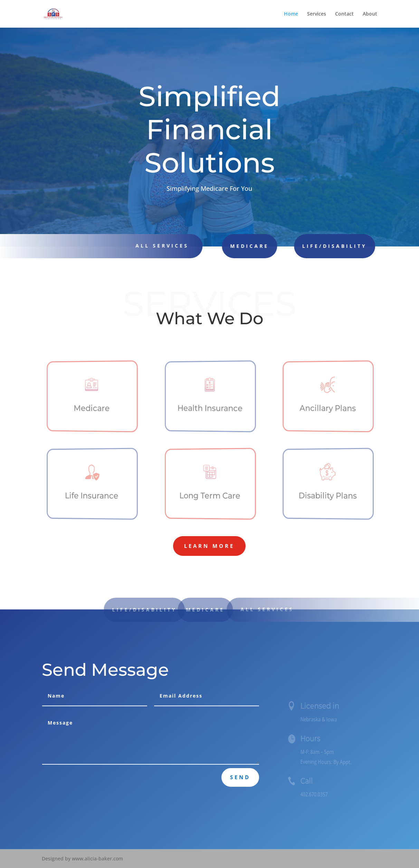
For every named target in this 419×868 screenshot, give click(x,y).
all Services (158, 246)
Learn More (209, 546)
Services (317, 14)
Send (240, 777)
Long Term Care (210, 496)
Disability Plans (328, 496)
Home (291, 14)
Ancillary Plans (328, 408)
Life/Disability (314, 246)
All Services (274, 609)
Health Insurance (210, 408)
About (370, 14)
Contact (344, 14)
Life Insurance (92, 496)
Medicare (235, 246)
